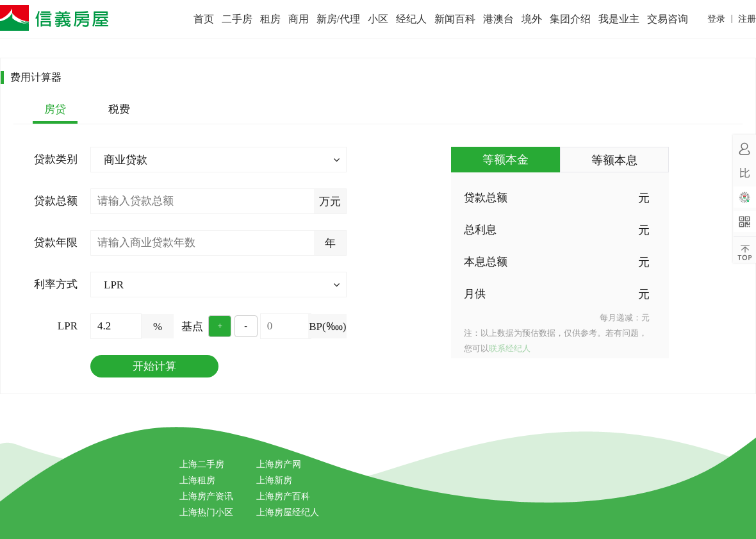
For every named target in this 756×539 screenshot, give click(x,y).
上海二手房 (202, 464)
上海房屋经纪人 (288, 512)
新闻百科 (455, 19)
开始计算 (154, 366)
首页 (204, 19)
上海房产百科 (283, 496)
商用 (299, 19)
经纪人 (411, 19)
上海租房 (197, 480)
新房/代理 (338, 19)
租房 (270, 19)
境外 (532, 19)
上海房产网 (279, 464)
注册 (747, 19)
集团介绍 (570, 19)
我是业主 (619, 19)
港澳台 (498, 19)
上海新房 (274, 480)
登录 (716, 19)
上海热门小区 (206, 512)
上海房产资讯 (206, 496)
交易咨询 (668, 19)
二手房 (237, 19)
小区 (378, 19)
